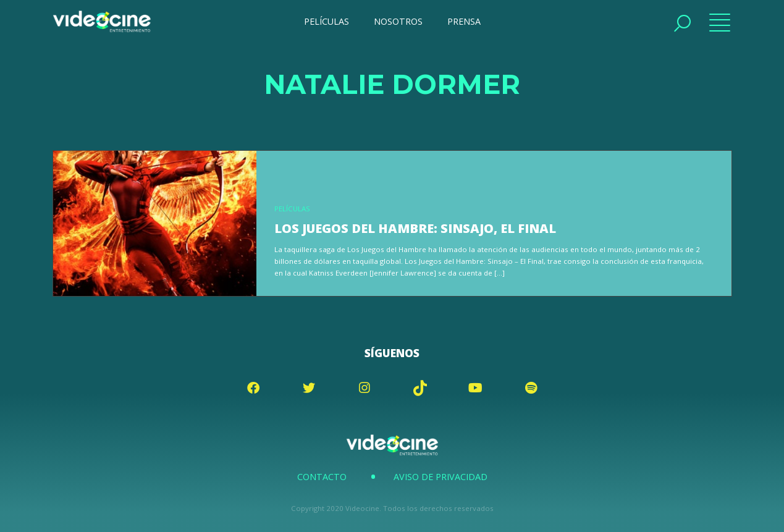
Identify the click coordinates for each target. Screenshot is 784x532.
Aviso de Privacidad (440, 477)
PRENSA (464, 21)
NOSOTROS (398, 21)
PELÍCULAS (327, 21)
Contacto (322, 477)
